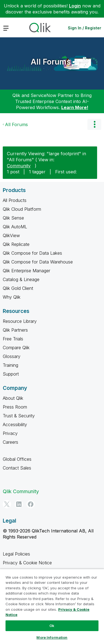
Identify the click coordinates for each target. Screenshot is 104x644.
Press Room (15, 407)
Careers (10, 442)
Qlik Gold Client (18, 288)
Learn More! (75, 107)
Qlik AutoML (15, 227)
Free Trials (13, 339)
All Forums (51, 62)
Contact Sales (17, 468)
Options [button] (94, 124)
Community (19, 166)
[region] (52, 606)
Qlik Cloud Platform (22, 209)
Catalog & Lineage (21, 279)
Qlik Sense (13, 218)
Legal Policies (16, 554)
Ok (52, 626)
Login (75, 6)
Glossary (12, 356)
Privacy (10, 433)
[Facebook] (31, 504)
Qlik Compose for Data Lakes (32, 253)
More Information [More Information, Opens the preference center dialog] (52, 637)
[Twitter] (7, 504)
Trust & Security (19, 416)
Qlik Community (21, 491)
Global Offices (17, 459)
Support (11, 374)
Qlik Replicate (16, 244)
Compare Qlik (16, 348)
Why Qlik (12, 297)
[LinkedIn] (19, 504)
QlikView (11, 235)
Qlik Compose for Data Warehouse (38, 262)
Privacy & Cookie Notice (27, 563)
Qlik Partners (15, 330)
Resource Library (20, 321)
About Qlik (13, 398)
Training (10, 365)
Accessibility (15, 424)
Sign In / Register (85, 28)
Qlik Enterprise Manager (26, 271)
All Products (15, 200)
